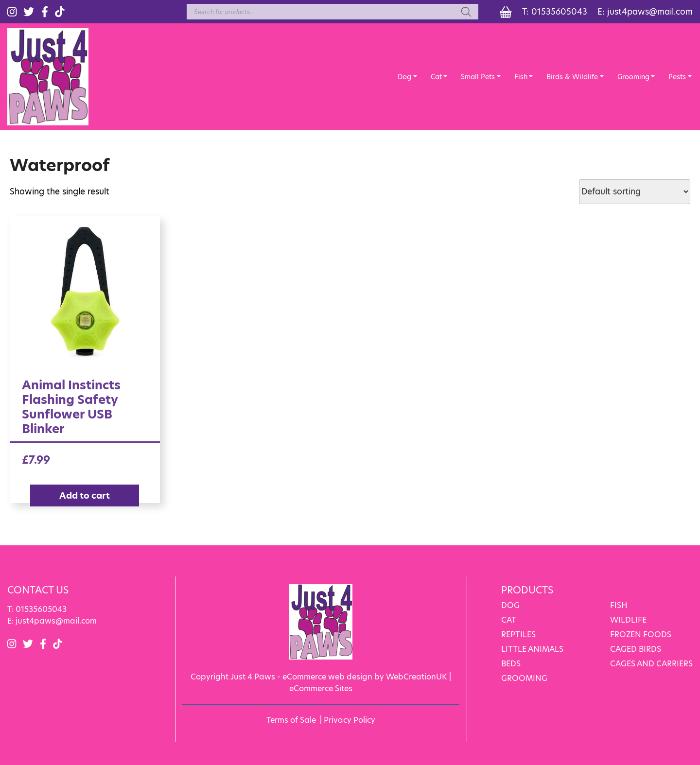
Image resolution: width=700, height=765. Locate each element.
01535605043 (559, 12)
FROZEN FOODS (641, 635)
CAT (509, 620)
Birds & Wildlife (572, 77)
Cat (436, 77)
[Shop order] (635, 192)
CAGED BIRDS (636, 649)
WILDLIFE (628, 620)
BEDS (511, 664)
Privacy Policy (350, 720)
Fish (521, 77)
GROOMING (524, 678)
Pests (677, 77)
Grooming (633, 77)
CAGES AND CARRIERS (651, 664)
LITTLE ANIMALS (532, 649)
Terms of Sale (291, 720)
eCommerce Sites (321, 688)
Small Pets (478, 77)
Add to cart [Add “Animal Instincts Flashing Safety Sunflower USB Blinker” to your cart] (85, 496)
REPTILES (518, 635)
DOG (510, 605)
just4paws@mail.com (650, 12)
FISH (619, 605)
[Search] (466, 12)
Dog (404, 77)
